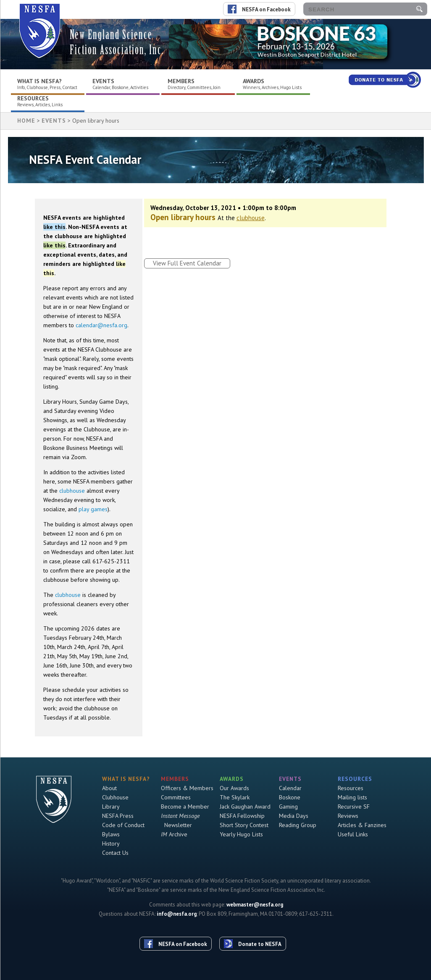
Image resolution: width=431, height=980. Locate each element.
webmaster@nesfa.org (255, 905)
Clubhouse (115, 797)
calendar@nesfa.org (101, 325)
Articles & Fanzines (362, 825)
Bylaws (111, 834)
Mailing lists (352, 797)
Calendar (290, 788)
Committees (176, 797)
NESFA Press (118, 816)
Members (181, 81)
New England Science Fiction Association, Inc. (117, 42)
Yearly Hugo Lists (241, 834)
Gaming (288, 807)
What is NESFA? (39, 81)
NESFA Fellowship (242, 816)
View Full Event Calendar (187, 263)
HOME (26, 121)
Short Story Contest (244, 825)
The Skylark (235, 797)
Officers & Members (187, 788)
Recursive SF (354, 807)
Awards (254, 81)
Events (103, 81)
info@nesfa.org (177, 914)
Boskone (290, 797)
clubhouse (72, 491)
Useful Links (353, 834)
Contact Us (115, 853)
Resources (33, 98)
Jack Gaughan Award (245, 807)
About (109, 788)
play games (93, 509)
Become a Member (185, 807)
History (111, 843)
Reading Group (298, 825)
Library (111, 807)
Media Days (294, 816)
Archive (174, 834)
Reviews (348, 816)
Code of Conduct (123, 825)
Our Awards (234, 788)
